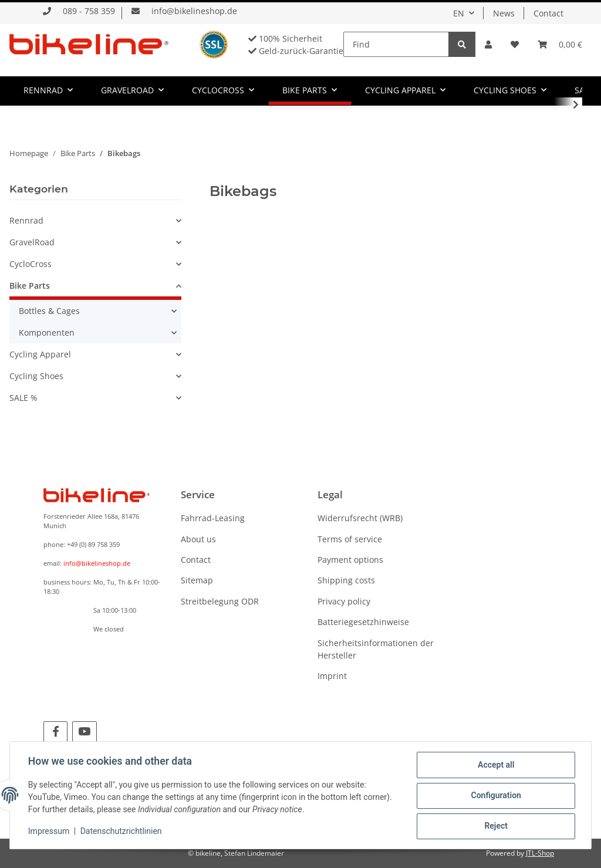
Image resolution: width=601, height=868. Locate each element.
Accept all (495, 765)
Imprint (332, 676)
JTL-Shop (540, 853)
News (504, 13)
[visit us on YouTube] (84, 732)
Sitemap (197, 580)
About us (198, 539)
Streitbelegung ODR (220, 601)
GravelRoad (32, 242)
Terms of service (350, 539)
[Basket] (560, 44)
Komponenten (47, 332)
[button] (488, 44)
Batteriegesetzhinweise (363, 622)
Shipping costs (346, 580)
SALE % (23, 398)
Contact (548, 13)
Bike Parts (30, 286)
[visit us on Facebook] (55, 732)
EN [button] (459, 13)
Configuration (495, 796)
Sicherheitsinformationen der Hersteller (376, 649)
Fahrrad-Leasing (213, 518)
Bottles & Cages (49, 311)
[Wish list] (515, 44)
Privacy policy (344, 601)
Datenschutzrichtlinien (122, 832)
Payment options (350, 560)
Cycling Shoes (36, 376)
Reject (495, 826)
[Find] (396, 44)
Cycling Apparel (40, 354)
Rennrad (26, 220)
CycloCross (31, 264)
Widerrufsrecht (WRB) (360, 518)
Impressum (49, 832)
